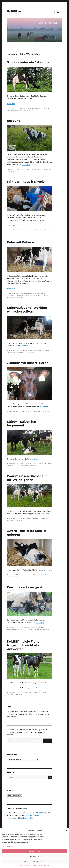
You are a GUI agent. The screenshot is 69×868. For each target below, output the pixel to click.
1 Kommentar (30, 352)
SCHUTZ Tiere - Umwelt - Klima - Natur (26, 295)
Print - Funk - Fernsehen (23, 629)
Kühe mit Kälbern (20, 242)
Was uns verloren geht (24, 587)
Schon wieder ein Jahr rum (28, 62)
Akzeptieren (34, 851)
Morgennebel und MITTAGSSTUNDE (37, 813)
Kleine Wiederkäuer (30, 108)
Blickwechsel (24, 293)
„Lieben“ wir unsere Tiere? (27, 363)
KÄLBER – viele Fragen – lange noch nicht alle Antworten (25, 645)
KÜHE (22, 108)
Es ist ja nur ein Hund (32, 815)
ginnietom (12, 818)
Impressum (46, 866)
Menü (58, 12)
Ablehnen (35, 856)
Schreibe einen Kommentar (26, 110)
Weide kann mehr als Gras (40, 518)
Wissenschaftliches (44, 295)
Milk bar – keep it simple (26, 182)
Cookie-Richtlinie (24, 866)
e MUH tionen (21, 169)
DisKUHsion (15, 11)
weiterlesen (11, 104)
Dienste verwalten (8, 846)
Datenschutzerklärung (36, 866)
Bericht (27, 620)
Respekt (13, 121)
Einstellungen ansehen (34, 861)
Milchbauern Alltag (38, 230)
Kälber (44, 693)
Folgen (47, 741)
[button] (66, 831)
